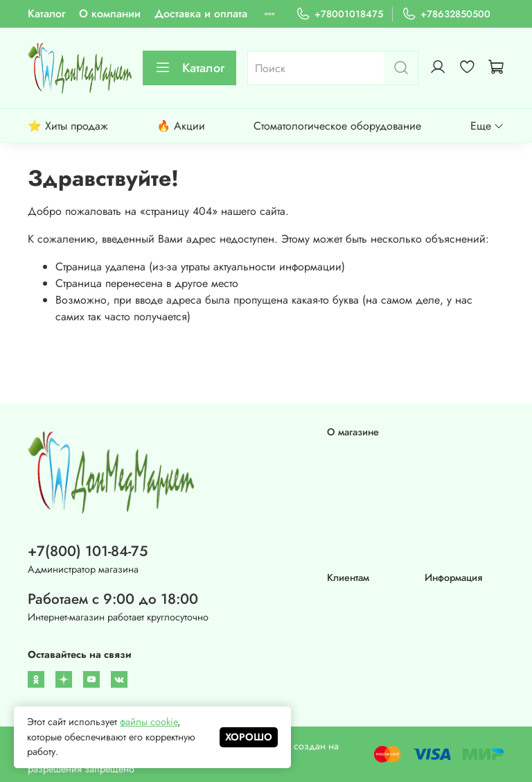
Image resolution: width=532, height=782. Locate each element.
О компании (110, 14)
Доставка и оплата (201, 14)
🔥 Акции (181, 126)
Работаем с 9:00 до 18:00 (113, 599)
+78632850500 (446, 14)
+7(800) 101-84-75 (88, 551)
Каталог (46, 14)
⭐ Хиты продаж (68, 126)
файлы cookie (149, 722)
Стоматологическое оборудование (337, 126)
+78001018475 (339, 14)
